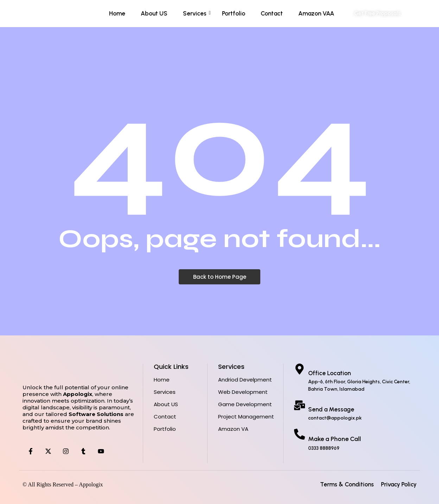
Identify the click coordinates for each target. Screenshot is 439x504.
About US (154, 13)
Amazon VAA (316, 13)
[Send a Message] (300, 406)
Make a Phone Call (335, 439)
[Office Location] (300, 370)
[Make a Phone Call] (300, 435)
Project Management (246, 417)
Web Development (243, 392)
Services (197, 13)
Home (117, 13)
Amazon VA (233, 429)
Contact (272, 13)
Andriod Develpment (245, 380)
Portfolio (234, 13)
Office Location (329, 373)
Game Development (245, 404)
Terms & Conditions (347, 484)
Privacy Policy (399, 484)
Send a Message (331, 409)
